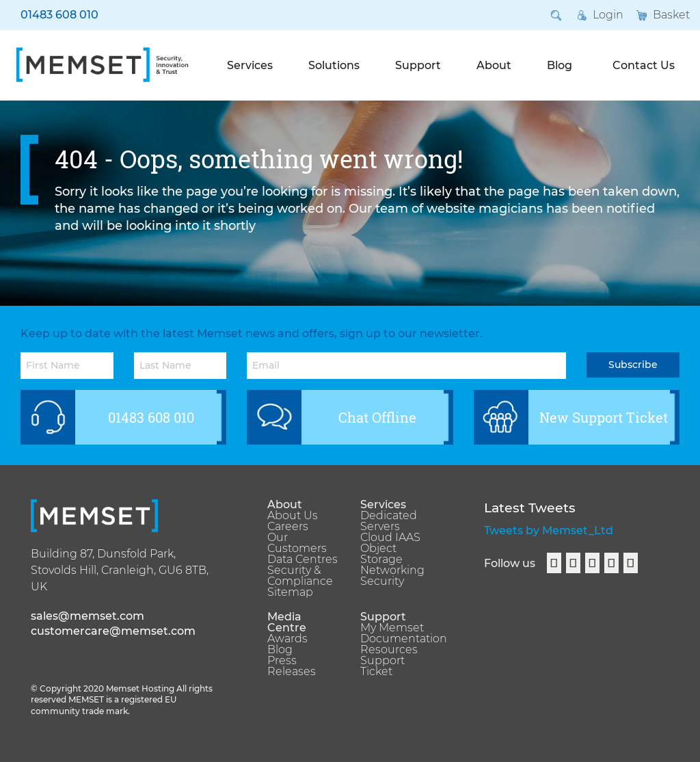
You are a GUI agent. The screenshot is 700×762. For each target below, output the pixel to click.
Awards (287, 639)
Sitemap (290, 592)
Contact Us (644, 65)
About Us (293, 516)
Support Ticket (382, 666)
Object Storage (381, 554)
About (494, 65)
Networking (392, 570)
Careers (288, 527)
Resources (389, 650)
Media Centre (287, 622)
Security (382, 581)
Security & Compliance (300, 576)
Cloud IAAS (390, 538)
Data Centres (302, 560)
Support (418, 65)
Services (250, 65)
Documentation (396, 639)
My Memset (392, 628)
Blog (560, 65)
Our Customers (297, 543)
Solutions (334, 65)
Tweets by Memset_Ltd (549, 530)
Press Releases (292, 666)
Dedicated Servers (389, 521)
